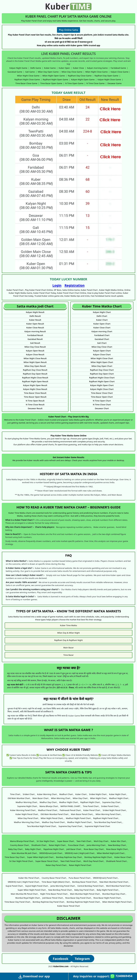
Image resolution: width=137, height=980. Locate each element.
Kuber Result (35, 320)
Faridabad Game (118, 68)
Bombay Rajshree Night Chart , (99, 857)
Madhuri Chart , (67, 794)
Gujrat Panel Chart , (15, 886)
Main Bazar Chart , (41, 798)
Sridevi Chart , (29, 794)
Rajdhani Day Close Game (80, 76)
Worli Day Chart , (102, 841)
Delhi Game (36, 68)
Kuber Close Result (35, 328)
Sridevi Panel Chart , (110, 806)
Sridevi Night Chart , (98, 794)
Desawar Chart (102, 408)
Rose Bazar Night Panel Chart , (108, 898)
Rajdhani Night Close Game (27, 79)
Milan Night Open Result (35, 362)
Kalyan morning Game (97, 68)
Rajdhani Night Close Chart (102, 378)
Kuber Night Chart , (118, 794)
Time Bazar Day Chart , (15, 857)
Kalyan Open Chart (102, 351)
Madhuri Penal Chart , (48, 810)
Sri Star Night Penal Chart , (22, 861)
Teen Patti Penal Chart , (71, 861)
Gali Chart (102, 343)
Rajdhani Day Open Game (106, 76)
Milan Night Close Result (35, 358)
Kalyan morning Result (35, 331)
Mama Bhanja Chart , (49, 806)
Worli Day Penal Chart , (94, 861)
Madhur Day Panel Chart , (54, 822)
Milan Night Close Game (97, 72)
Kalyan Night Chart (102, 312)
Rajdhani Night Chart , (91, 802)
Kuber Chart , (81, 794)
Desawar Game (114, 83)
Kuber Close (78, 68)
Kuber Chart (102, 320)
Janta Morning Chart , (97, 845)
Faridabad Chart (102, 335)
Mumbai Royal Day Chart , (114, 894)
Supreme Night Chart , (28, 806)
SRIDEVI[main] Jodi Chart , (51, 853)
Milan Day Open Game (48, 72)
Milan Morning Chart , (61, 798)
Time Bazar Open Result (35, 397)
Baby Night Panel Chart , (108, 890)
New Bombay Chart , (117, 845)
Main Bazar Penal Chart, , (82, 814)
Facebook (61, 959)
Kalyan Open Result (35, 351)
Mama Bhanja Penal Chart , (23, 841)
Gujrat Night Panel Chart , (37, 886)
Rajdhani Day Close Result (35, 370)
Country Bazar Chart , (20, 845)
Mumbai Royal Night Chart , (28, 898)
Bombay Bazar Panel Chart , (85, 882)
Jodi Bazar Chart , (74, 849)
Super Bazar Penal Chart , (47, 861)
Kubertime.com (61, 966)
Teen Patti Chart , (84, 841)
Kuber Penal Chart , (92, 810)
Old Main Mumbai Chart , (19, 798)
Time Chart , (16, 794)
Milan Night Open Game (54, 76)
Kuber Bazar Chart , (123, 857)
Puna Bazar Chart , (77, 845)
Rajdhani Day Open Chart (102, 374)
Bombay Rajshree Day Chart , (70, 857)
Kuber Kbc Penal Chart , (29, 878)
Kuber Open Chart (102, 324)
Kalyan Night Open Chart (102, 385)
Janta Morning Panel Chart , (63, 886)
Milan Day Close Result (35, 347)
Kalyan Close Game (120, 72)
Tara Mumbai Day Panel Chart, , (109, 822)
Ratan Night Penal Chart (80, 865)
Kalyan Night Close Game (109, 79)
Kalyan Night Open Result (35, 385)
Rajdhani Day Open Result (35, 374)
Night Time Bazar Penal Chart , (54, 894)
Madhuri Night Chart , (119, 798)
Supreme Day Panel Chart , (71, 826)
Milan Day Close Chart (102, 347)
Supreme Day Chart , (112, 802)
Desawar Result (35, 408)
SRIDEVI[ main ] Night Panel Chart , (24, 882)
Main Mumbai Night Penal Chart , (85, 894)
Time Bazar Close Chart (102, 393)
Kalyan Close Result (35, 354)
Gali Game (30, 72)
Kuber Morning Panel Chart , (23, 810)
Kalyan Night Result (35, 312)
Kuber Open (64, 68)
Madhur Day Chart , (49, 802)
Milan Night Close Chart (102, 358)
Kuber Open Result (35, 324)
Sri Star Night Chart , (46, 841)
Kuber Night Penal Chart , (27, 814)
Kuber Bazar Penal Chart (69, 906)
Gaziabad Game (15, 72)
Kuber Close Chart (102, 328)
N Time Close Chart (102, 405)
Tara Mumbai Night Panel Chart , (42, 826)
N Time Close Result (35, 405)
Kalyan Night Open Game (83, 79)
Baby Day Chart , (16, 849)
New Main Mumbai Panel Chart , (114, 882)
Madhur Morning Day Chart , (27, 822)
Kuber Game (50, 68)
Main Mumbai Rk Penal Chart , (25, 894)
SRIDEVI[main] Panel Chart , (106, 878)
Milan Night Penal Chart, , (53, 818)
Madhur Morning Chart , (27, 802)
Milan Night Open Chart (102, 362)
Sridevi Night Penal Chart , (115, 810)
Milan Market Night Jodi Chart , (111, 853)
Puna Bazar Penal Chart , (80, 878)
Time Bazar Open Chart (102, 397)
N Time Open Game (74, 83)
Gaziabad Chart (102, 339)
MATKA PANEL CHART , (71, 806)
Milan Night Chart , (99, 798)
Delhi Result (35, 316)
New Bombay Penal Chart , (61, 890)
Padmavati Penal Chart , (71, 810)
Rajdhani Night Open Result (35, 381)
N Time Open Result (35, 401)
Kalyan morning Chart (102, 331)
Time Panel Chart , (91, 806)
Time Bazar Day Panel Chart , (18, 902)
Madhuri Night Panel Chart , (79, 818)
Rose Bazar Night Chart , (117, 849)
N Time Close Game (95, 83)
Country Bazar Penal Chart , (54, 878)
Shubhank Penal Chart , (117, 861)
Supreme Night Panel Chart (97, 826)
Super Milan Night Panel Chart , (32, 890)
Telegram (82, 959)
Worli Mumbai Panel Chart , (119, 886)
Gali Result (35, 343)
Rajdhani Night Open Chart (102, 381)
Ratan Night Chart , (58, 845)
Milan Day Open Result (35, 366)
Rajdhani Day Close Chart (102, 370)
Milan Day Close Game (72, 72)
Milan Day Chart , (81, 798)
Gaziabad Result (35, 339)
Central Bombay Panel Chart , (91, 886)
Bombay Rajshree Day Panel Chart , (49, 902)
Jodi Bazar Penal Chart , (53, 898)
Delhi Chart (102, 316)
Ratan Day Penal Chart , (57, 865)
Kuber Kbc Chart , (119, 841)
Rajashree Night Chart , (54, 849)
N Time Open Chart (102, 401)
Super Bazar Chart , (66, 841)
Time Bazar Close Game (26, 83)
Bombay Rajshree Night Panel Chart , (84, 902)
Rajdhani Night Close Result (35, 378)
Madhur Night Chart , (69, 802)
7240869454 (121, 976)
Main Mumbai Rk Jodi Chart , (25, 853)
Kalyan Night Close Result (35, 389)
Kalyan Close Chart (102, 354)
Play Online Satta (68, 30)
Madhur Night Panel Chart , (80, 822)
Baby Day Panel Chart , (85, 890)
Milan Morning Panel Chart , (109, 814)
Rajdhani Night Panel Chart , (106, 818)
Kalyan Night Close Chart (102, 389)
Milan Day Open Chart (102, 366)
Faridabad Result (35, 335)
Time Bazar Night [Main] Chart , (56, 882)
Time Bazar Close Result (35, 393)
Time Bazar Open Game (51, 83)
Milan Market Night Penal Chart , (117, 902)
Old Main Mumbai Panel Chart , (55, 814)
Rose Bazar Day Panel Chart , (79, 898)
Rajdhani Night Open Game (55, 79)
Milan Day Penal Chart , (28, 818)
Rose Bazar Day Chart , (94, 849)
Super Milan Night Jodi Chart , (41, 857)
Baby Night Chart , (33, 849)
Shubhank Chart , (39, 845)
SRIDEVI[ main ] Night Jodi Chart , (80, 853)
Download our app (34, 976)
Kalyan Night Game (18, 68)
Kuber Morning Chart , (47, 794)
